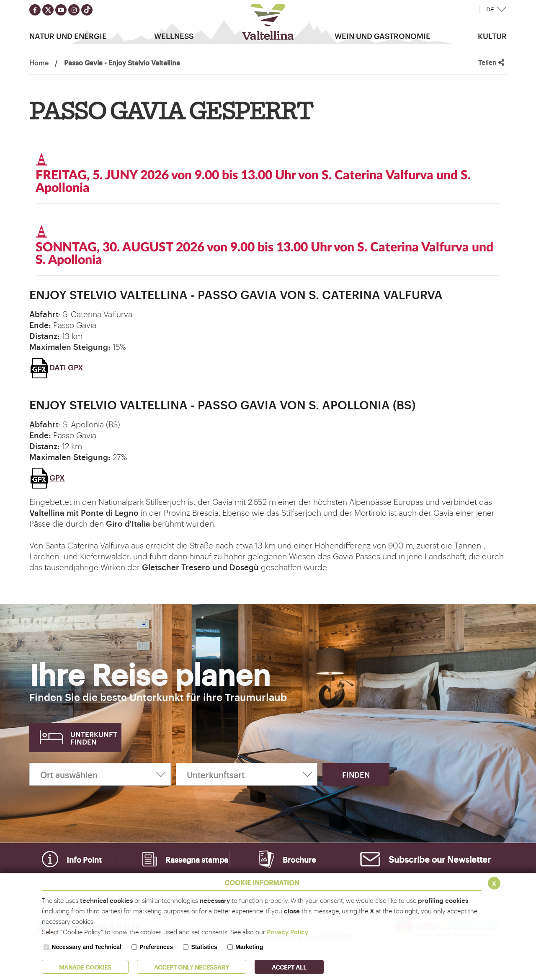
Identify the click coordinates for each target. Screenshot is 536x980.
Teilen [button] (491, 62)
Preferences (156, 947)
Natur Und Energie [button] (68, 36)
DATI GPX (56, 367)
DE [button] (490, 9)
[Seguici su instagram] (74, 10)
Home (39, 62)
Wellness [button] (174, 36)
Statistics (204, 947)
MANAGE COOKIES (85, 967)
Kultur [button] (492, 36)
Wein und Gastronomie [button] (383, 36)
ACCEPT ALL (289, 967)
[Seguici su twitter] (48, 10)
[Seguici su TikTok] (87, 10)
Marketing (249, 947)
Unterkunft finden (94, 738)
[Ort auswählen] (100, 774)
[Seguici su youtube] (61, 10)
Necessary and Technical (86, 947)
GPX (47, 477)
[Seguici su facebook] (35, 10)
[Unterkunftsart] (247, 774)
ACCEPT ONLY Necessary (192, 967)
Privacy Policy (287, 932)
